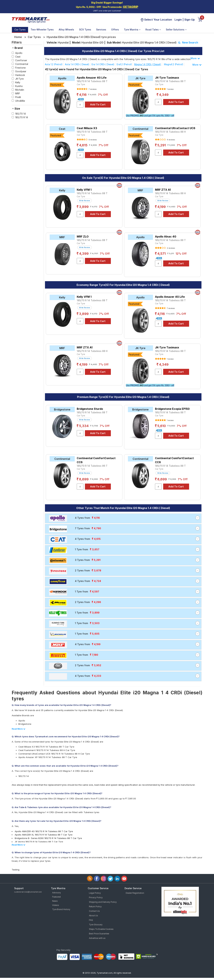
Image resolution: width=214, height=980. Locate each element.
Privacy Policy (96, 897)
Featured (56, 897)
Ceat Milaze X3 (87, 128)
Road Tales (153, 30)
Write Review (85, 201)
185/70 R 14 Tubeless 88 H (170, 132)
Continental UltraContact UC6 (175, 128)
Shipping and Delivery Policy (103, 902)
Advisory (57, 893)
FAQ (91, 920)
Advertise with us (97, 938)
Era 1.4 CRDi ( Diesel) (103, 64)
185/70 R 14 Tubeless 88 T (92, 81)
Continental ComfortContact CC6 (96, 460)
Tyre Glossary (96, 925)
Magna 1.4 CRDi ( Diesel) (148, 64)
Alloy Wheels (66, 30)
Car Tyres (20, 30)
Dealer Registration (135, 893)
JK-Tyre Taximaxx (167, 78)
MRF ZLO (83, 237)
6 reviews (92, 140)
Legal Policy (95, 893)
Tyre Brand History (61, 909)
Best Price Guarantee (99, 934)
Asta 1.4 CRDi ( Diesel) (77, 64)
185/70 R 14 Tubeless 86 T (92, 466)
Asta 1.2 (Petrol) (54, 64)
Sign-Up (190, 20)
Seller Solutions (176, 30)
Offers (115, 30)
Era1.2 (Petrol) (124, 64)
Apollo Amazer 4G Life (92, 78)
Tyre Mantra (132, 30)
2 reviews (171, 248)
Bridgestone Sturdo (90, 409)
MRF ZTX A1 (163, 190)
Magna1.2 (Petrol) (174, 64)
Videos (56, 905)
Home (18, 37)
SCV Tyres (85, 30)
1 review (170, 89)
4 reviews (171, 140)
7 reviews (92, 89)
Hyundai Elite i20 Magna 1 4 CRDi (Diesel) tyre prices (81, 37)
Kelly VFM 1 (84, 190)
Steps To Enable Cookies (101, 929)
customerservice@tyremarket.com (28, 892)
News (55, 901)
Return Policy (95, 906)
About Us (93, 916)
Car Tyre (81, 84)
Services (101, 30)
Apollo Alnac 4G (166, 237)
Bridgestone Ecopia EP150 (172, 409)
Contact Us (94, 911)
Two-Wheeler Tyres (42, 30)
